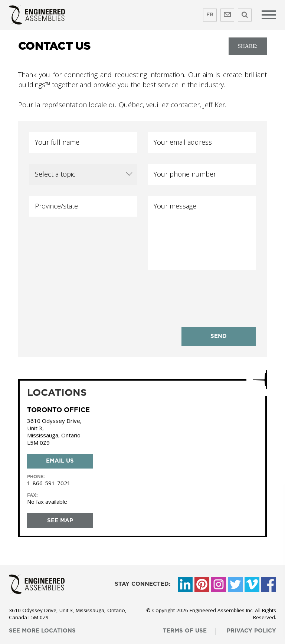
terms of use (185, 631)
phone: (36, 477)
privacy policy (251, 631)
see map (60, 521)
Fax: (32, 495)
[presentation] (204, 294)
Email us (60, 461)
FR (210, 15)
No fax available (47, 502)
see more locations (42, 631)
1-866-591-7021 (49, 483)
